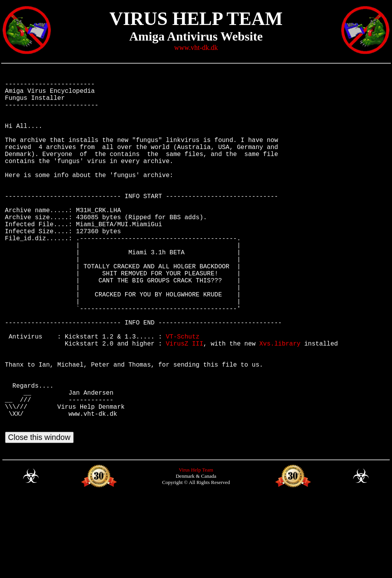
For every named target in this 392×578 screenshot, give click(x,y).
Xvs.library (280, 402)
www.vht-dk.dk (196, 48)
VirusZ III (184, 402)
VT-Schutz (182, 394)
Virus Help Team (196, 549)
